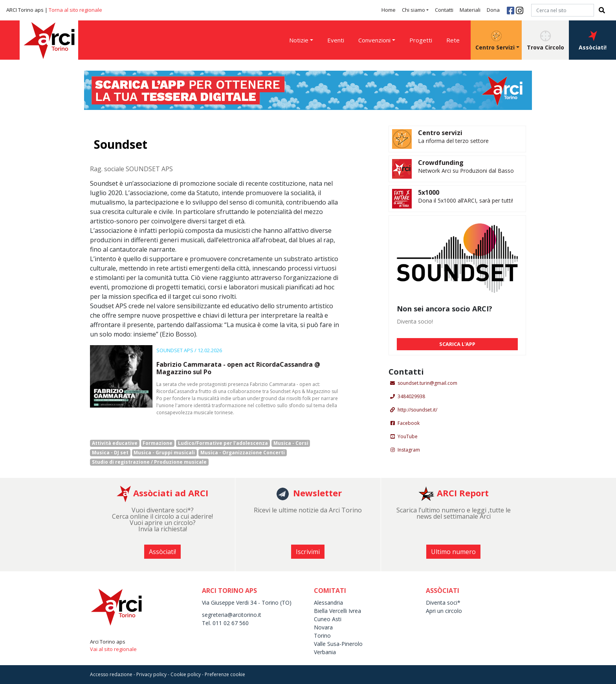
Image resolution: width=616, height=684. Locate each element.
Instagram (409, 450)
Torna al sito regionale (75, 10)
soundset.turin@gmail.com (427, 383)
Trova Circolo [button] (545, 41)
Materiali (470, 10)
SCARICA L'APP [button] (457, 344)
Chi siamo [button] (413, 10)
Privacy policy (151, 674)
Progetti (421, 40)
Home (389, 10)
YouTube (408, 436)
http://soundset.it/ (417, 410)
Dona (493, 10)
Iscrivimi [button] (308, 552)
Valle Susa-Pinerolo (338, 644)
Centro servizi (440, 133)
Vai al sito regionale (113, 649)
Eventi (336, 40)
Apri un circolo (444, 611)
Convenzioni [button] (374, 40)
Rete (453, 40)
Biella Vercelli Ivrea (337, 611)
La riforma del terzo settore (453, 141)
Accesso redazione (111, 674)
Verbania (325, 652)
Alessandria (328, 603)
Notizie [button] (299, 40)
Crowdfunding (441, 163)
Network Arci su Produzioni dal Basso (466, 171)
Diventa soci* (443, 603)
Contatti (444, 10)
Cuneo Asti (328, 619)
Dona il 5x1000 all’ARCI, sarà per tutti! (466, 200)
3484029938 (411, 396)
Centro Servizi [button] (495, 41)
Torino (322, 636)
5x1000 (429, 192)
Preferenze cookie (225, 674)
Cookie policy (186, 674)
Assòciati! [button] (593, 41)
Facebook (409, 423)
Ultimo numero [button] (453, 552)
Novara (323, 627)
